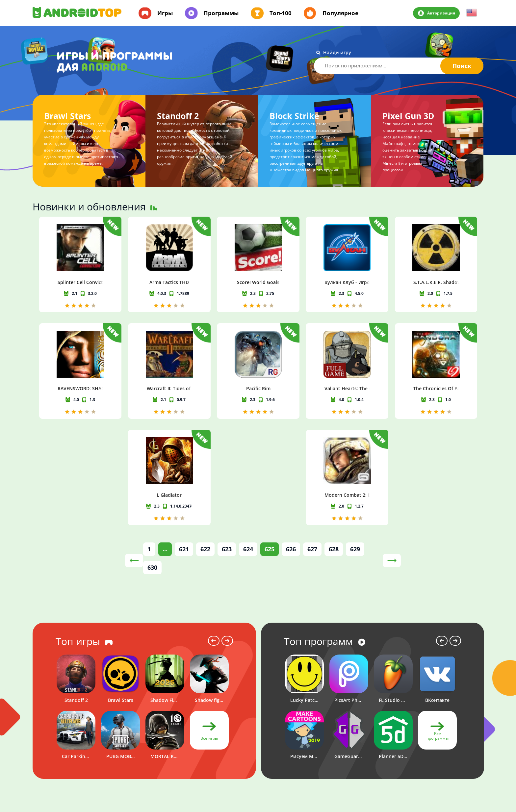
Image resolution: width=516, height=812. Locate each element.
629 (355, 450)
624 (248, 450)
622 (205, 450)
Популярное (340, 13)
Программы (221, 13)
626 (291, 450)
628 (334, 450)
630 (152, 468)
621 (184, 450)
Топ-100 (281, 13)
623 (227, 450)
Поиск (462, 66)
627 (312, 450)
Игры (165, 13)
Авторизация (441, 13)
